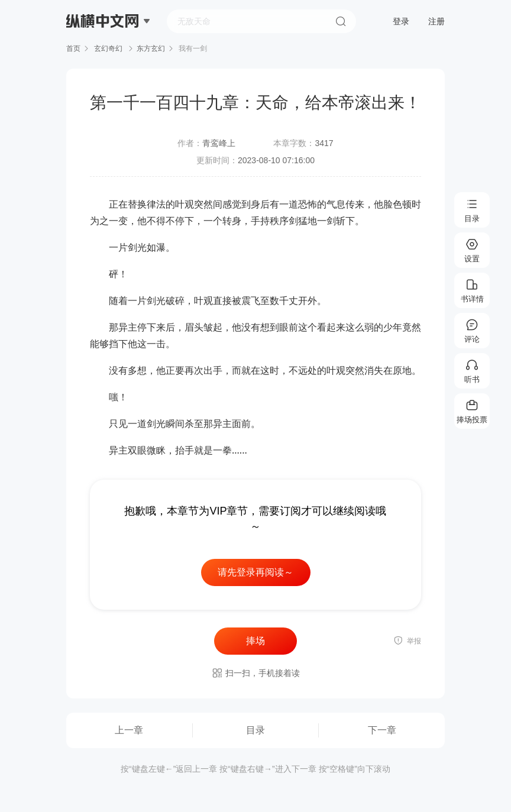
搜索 (341, 21)
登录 (401, 21)
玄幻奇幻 (109, 48)
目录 (256, 730)
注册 (436, 21)
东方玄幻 (151, 48)
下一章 (382, 730)
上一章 (129, 730)
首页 (73, 48)
